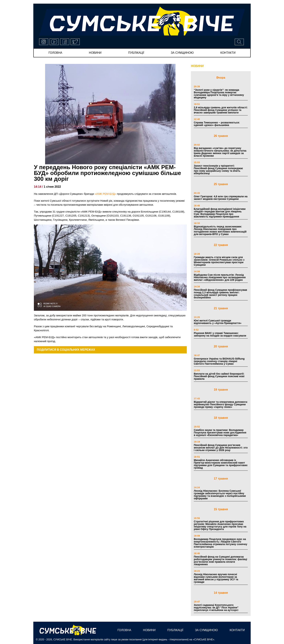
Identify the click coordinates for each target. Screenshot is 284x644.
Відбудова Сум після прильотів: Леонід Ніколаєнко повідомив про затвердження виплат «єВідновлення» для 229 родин (220, 277)
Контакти (228, 53)
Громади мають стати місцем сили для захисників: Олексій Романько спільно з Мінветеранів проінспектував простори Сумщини (219, 261)
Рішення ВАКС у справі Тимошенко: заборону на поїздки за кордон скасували (220, 334)
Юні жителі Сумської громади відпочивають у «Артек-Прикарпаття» (218, 322)
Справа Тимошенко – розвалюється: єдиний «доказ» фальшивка (217, 124)
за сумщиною (182, 53)
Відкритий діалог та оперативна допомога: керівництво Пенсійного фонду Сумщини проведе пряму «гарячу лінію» (221, 404)
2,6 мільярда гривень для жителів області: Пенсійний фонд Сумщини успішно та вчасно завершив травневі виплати (221, 110)
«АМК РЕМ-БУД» (105, 194)
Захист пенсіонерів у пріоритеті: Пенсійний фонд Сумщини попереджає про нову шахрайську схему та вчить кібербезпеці (218, 170)
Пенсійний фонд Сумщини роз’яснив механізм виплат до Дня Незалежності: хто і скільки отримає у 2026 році (221, 448)
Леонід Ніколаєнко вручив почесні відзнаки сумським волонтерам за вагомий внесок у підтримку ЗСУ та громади (216, 578)
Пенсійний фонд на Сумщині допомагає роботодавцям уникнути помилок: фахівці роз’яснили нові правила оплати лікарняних (220, 561)
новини (95, 53)
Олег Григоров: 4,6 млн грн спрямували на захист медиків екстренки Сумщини (221, 198)
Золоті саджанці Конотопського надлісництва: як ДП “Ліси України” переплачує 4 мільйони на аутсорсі (216, 608)
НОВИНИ (197, 66)
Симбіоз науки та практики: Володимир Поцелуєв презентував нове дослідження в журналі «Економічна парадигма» (220, 433)
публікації (136, 53)
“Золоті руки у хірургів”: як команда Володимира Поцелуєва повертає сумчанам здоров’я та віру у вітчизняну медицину (219, 94)
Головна (55, 53)
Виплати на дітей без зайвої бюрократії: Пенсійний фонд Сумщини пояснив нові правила (219, 376)
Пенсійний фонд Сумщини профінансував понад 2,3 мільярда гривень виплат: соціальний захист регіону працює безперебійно (220, 294)
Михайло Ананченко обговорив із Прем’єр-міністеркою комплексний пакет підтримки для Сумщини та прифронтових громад (221, 464)
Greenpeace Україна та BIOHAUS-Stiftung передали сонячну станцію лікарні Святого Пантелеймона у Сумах (219, 361)
